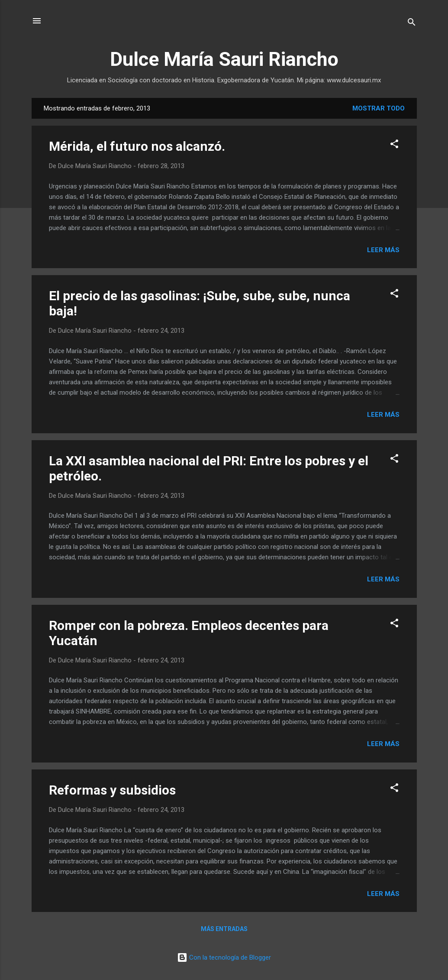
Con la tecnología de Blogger (224, 957)
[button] (394, 145)
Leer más (383, 250)
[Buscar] (412, 24)
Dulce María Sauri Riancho (224, 59)
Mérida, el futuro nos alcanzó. (137, 146)
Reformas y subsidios (112, 790)
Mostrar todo (379, 108)
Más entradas (224, 929)
